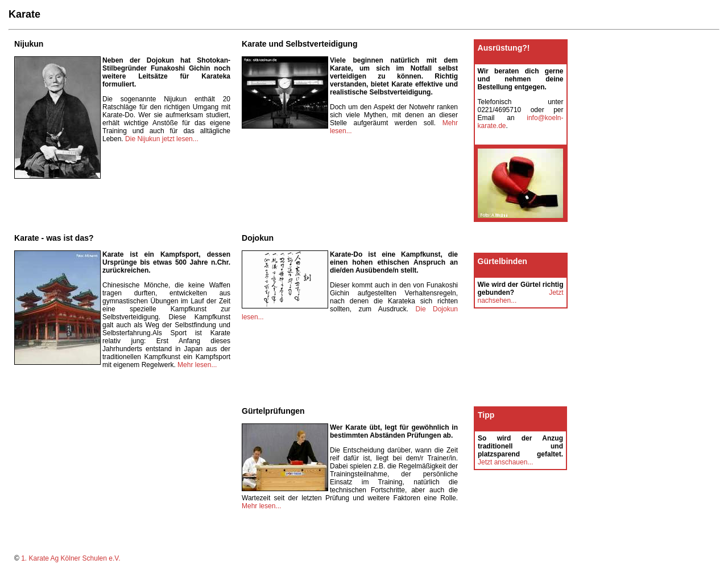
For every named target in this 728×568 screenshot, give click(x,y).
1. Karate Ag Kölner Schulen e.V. (71, 558)
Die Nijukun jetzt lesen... (162, 139)
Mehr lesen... (197, 365)
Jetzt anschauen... (505, 462)
